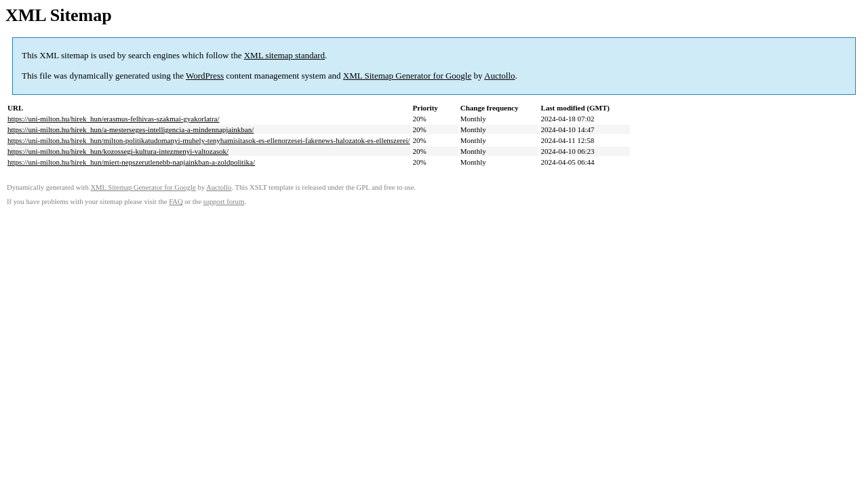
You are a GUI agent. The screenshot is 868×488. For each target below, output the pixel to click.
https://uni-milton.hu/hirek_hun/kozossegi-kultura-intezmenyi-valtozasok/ (118, 151)
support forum (224, 202)
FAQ (176, 202)
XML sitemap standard (284, 55)
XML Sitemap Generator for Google (407, 76)
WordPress (205, 76)
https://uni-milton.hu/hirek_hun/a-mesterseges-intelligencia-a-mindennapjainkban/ (131, 129)
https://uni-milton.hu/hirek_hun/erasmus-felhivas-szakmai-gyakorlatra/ (114, 119)
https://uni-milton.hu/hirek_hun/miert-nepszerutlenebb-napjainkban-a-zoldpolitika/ (131, 162)
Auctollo (500, 76)
